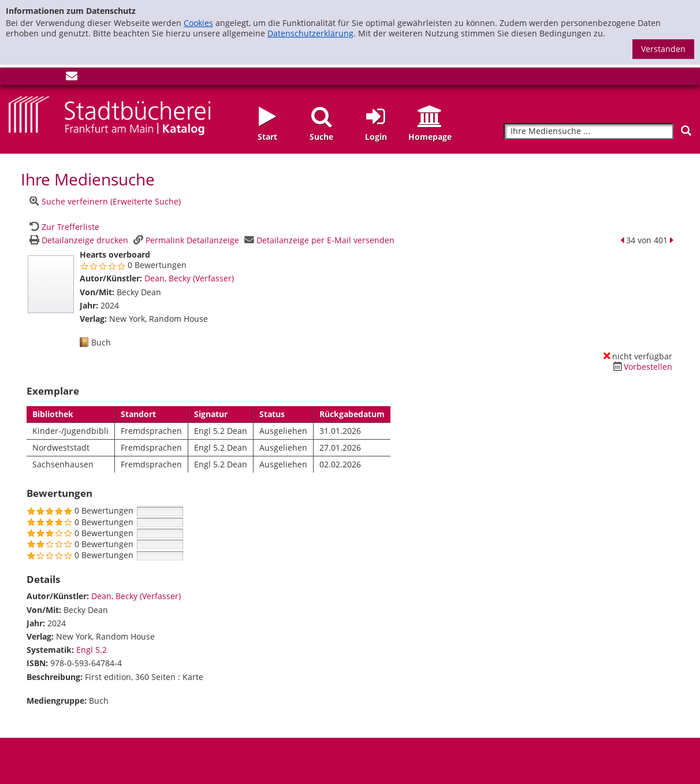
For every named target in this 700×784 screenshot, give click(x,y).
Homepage (430, 137)
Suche (321, 137)
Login (376, 137)
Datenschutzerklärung (310, 33)
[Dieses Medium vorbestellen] (641, 367)
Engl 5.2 (92, 650)
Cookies (198, 23)
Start (267, 137)
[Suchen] (686, 131)
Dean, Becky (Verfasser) (189, 278)
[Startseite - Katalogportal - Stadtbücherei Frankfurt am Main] (109, 115)
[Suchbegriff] (589, 131)
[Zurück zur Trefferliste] (63, 227)
